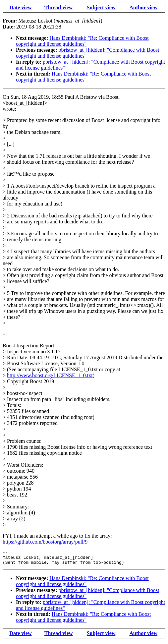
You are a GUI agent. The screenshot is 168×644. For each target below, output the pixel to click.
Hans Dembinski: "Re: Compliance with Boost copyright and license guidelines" (82, 41)
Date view (20, 7)
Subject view (101, 7)
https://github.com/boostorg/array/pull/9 (45, 542)
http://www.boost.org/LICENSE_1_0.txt (50, 375)
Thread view (58, 7)
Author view (144, 7)
